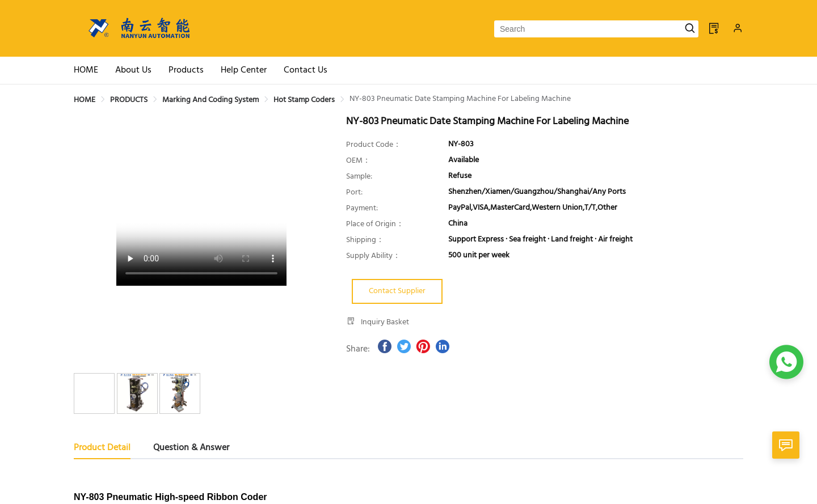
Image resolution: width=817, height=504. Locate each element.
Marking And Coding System (210, 100)
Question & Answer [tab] (191, 448)
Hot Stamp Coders (304, 100)
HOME (85, 100)
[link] (85, 100)
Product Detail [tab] (102, 448)
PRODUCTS (129, 100)
